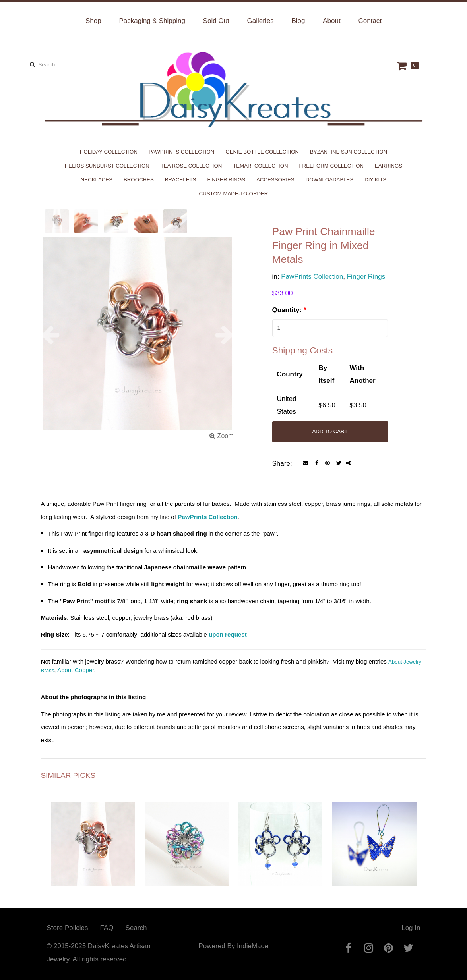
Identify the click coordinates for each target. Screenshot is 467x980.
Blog (298, 21)
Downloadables (330, 180)
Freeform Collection (332, 166)
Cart (403, 66)
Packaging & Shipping (152, 21)
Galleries (261, 21)
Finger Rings (226, 180)
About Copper (76, 670)
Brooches (139, 180)
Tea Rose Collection (191, 166)
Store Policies (68, 928)
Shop (93, 21)
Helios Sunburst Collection (107, 166)
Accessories (275, 180)
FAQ (107, 928)
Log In (411, 928)
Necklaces (97, 180)
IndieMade (253, 946)
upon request (228, 634)
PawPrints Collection (181, 152)
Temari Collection (260, 166)
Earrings (389, 166)
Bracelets (181, 180)
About (331, 21)
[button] (55, 335)
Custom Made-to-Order (234, 194)
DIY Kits (375, 180)
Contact (370, 21)
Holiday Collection (109, 152)
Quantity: (289, 310)
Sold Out (216, 21)
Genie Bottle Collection (262, 152)
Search (136, 928)
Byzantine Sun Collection (349, 152)
